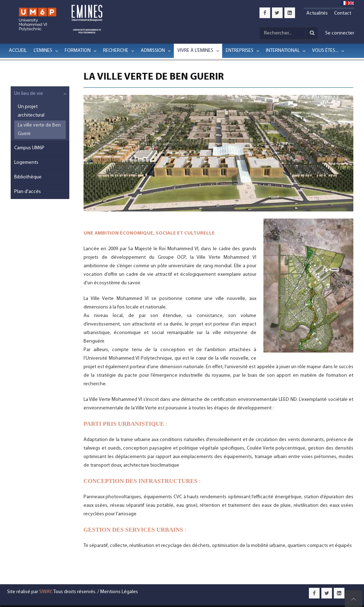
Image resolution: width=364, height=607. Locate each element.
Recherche (116, 51)
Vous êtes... (325, 51)
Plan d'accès (28, 192)
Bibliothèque (28, 177)
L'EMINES (43, 51)
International (283, 51)
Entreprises (240, 51)
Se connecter (340, 33)
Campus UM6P (29, 148)
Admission (153, 51)
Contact (343, 13)
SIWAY (45, 592)
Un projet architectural (31, 111)
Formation (78, 51)
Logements (26, 163)
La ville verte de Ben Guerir (39, 130)
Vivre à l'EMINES (195, 51)
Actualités (317, 13)
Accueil (18, 51)
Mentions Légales (119, 592)
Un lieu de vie (29, 94)
